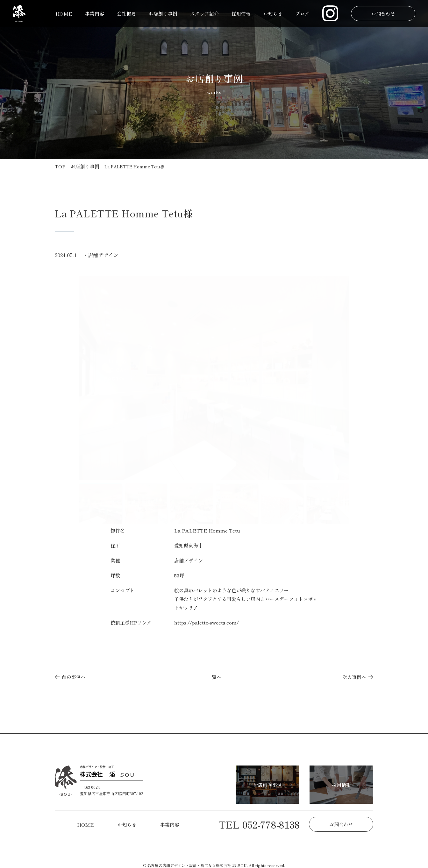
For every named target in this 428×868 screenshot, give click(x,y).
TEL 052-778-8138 (259, 824)
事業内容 (95, 14)
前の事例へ (70, 677)
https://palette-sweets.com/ (207, 622)
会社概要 (126, 14)
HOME (64, 14)
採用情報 (241, 14)
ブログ (302, 14)
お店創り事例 (163, 14)
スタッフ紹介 (204, 14)
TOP (60, 166)
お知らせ (273, 14)
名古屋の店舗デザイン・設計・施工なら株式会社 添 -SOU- (197, 865)
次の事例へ (358, 677)
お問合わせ (383, 14)
